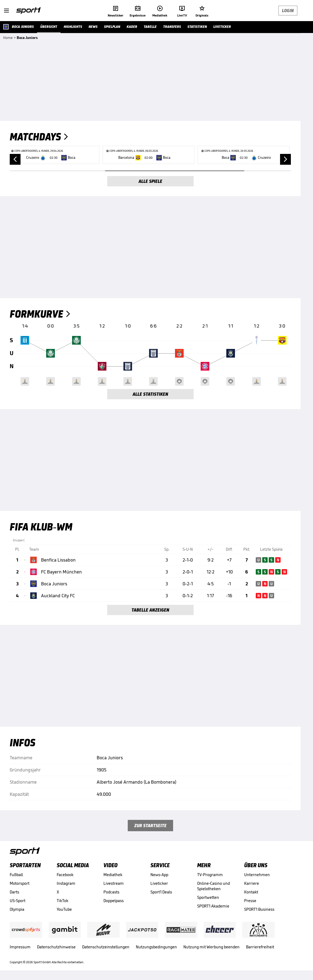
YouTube (64, 909)
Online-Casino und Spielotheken (213, 886)
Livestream (114, 883)
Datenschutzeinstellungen (106, 947)
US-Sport (18, 901)
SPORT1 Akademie (213, 906)
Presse (250, 901)
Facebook (65, 875)
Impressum (20, 947)
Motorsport (20, 883)
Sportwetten (208, 897)
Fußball (16, 875)
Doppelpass (114, 901)
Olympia (17, 909)
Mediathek (113, 875)
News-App (159, 875)
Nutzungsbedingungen (156, 947)
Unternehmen (257, 875)
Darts (14, 892)
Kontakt (251, 892)
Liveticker (159, 883)
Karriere (252, 883)
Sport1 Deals (161, 892)
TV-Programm (210, 875)
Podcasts (111, 892)
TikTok (63, 901)
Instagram (66, 883)
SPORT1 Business (259, 909)
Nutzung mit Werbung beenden (211, 947)
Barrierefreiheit (260, 947)
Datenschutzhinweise (56, 947)
